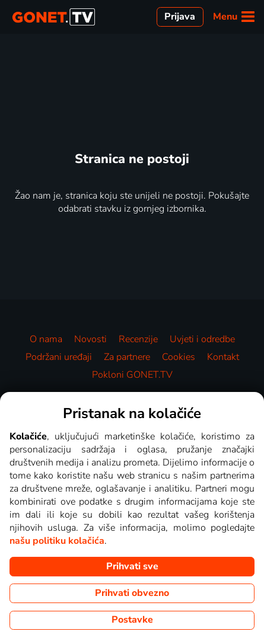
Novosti (90, 339)
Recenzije (138, 339)
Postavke (132, 620)
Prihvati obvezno (132, 593)
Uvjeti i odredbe (202, 339)
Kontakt (223, 357)
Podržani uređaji (59, 357)
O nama (46, 339)
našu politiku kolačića (57, 541)
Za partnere (127, 357)
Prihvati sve (132, 566)
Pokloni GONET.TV (132, 375)
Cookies (179, 357)
